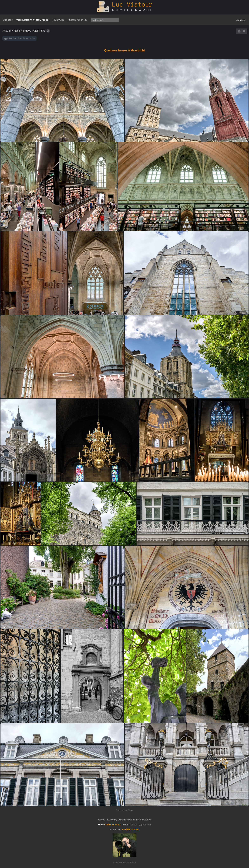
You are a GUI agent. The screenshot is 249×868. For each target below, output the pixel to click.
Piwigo (130, 810)
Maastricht (38, 31)
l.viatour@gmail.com (141, 824)
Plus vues (58, 20)
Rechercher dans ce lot (22, 38)
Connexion (241, 20)
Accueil (7, 31)
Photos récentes (77, 20)
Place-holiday (22, 31)
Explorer (8, 20)
